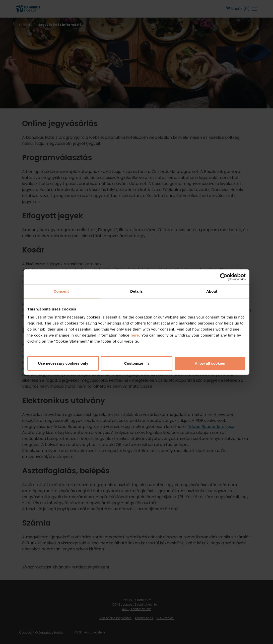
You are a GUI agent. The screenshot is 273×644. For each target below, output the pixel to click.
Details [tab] (136, 291)
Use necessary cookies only (63, 363)
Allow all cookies (210, 363)
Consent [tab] (61, 291)
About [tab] (212, 291)
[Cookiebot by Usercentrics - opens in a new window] (224, 277)
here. (136, 335)
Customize (137, 363)
